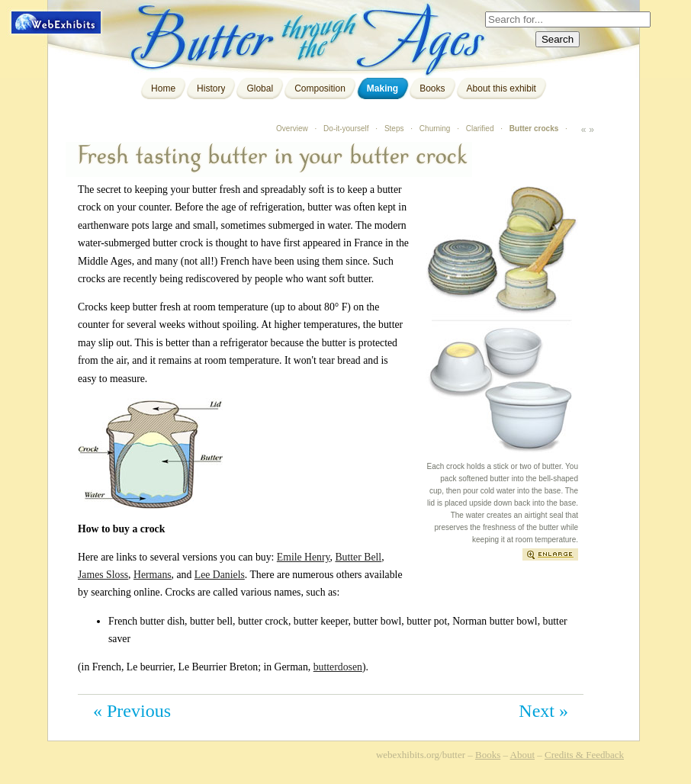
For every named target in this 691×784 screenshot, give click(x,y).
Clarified (480, 129)
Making (382, 88)
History (211, 88)
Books (432, 88)
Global (260, 88)
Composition (320, 88)
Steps (394, 129)
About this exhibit (501, 88)
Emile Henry (304, 557)
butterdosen (338, 667)
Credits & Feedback (584, 755)
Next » (543, 711)
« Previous (132, 711)
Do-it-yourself (346, 129)
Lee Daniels (220, 575)
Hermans (153, 575)
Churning (435, 129)
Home (163, 88)
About (523, 755)
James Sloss (103, 575)
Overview (292, 129)
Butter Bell (358, 557)
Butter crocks (534, 129)
